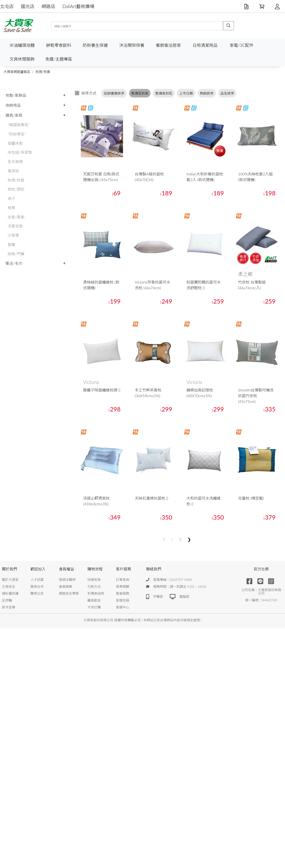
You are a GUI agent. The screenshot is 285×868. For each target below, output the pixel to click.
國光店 (28, 6)
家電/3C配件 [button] (242, 45)
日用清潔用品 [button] (205, 45)
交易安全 (9, 586)
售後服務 (123, 593)
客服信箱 (123, 600)
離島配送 (94, 600)
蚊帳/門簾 (16, 254)
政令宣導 (9, 607)
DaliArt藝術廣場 (78, 6)
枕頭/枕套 (43, 72)
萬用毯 (13, 171)
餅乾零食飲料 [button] (59, 45)
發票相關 (123, 586)
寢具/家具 (14, 115)
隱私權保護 (10, 593)
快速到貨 (94, 580)
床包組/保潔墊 (20, 152)
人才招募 (37, 580)
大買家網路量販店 (17, 72)
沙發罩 (13, 235)
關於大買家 (10, 580)
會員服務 (66, 586)
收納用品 (13, 105)
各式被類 (15, 162)
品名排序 (227, 93)
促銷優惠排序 (114, 93)
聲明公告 (37, 593)
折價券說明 (96, 593)
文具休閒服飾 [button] (22, 59)
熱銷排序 (207, 93)
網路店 (48, 6)
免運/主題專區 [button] (59, 59)
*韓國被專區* (19, 125)
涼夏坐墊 (15, 226)
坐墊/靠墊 (16, 217)
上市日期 (186, 93)
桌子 (11, 198)
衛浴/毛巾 (14, 263)
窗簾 (11, 244)
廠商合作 (37, 586)
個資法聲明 (67, 580)
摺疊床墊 (15, 143)
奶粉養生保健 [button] (95, 45)
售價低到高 (140, 93)
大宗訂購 (94, 607)
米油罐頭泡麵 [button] (22, 45)
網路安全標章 (69, 593)
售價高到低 (164, 93)
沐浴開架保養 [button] (132, 45)
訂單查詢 (123, 580)
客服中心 (123, 607)
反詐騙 (7, 600)
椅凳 (11, 208)
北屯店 (7, 6)
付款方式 (94, 586)
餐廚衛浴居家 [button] (168, 45)
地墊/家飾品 (16, 95)
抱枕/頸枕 (16, 189)
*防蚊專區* (17, 134)
